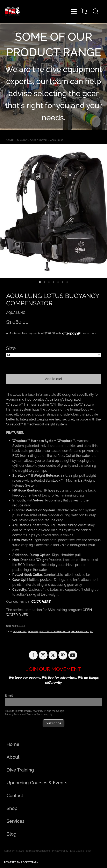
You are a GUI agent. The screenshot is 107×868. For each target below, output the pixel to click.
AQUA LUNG (57, 140)
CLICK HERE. (41, 602)
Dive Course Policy (81, 851)
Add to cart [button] (54, 379)
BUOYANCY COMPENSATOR (32, 140)
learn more (89, 333)
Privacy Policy (13, 714)
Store (10, 140)
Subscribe (54, 723)
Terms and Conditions (38, 851)
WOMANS (33, 631)
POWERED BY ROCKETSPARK (21, 862)
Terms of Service (36, 714)
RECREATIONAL (80, 631)
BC (92, 631)
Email (9, 695)
